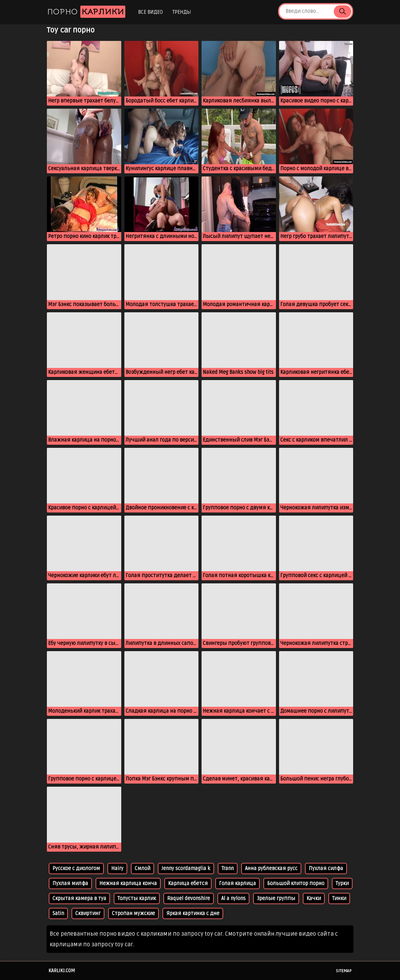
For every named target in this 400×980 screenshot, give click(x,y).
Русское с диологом (76, 869)
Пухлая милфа (70, 883)
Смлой (142, 869)
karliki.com (62, 971)
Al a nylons (233, 898)
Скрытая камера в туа (79, 898)
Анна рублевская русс (271, 869)
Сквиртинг (88, 913)
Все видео (150, 12)
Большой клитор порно (296, 883)
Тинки (339, 898)
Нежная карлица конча (128, 883)
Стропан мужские (133, 913)
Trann (228, 869)
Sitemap (344, 971)
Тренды (182, 12)
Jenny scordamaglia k (186, 869)
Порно (86, 12)
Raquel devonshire (189, 898)
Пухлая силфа (326, 869)
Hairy (117, 869)
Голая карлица (237, 883)
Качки (314, 898)
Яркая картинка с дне (193, 913)
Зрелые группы (276, 898)
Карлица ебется (188, 883)
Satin (58, 913)
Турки (342, 883)
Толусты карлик (137, 898)
